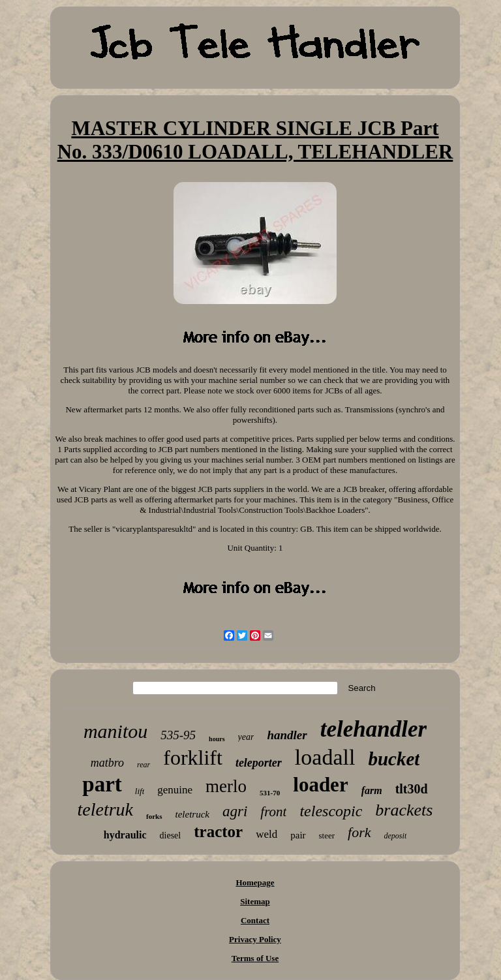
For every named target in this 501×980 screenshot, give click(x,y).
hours (217, 739)
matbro (107, 763)
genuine (175, 790)
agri (235, 811)
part (102, 784)
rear (144, 765)
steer (327, 835)
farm (372, 790)
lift (140, 791)
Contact (255, 920)
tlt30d (412, 789)
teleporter (259, 763)
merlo (226, 786)
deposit (396, 836)
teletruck (192, 814)
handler (287, 735)
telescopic (331, 811)
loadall (325, 757)
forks (154, 816)
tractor (218, 832)
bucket (394, 759)
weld (266, 834)
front (273, 812)
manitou (115, 731)
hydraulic (125, 835)
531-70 (270, 793)
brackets (404, 810)
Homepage (255, 882)
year (246, 737)
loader (320, 785)
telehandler (373, 729)
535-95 (178, 735)
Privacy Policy (255, 939)
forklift (193, 758)
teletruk (106, 809)
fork (359, 832)
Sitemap (255, 901)
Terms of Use (255, 958)
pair (298, 835)
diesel (171, 835)
